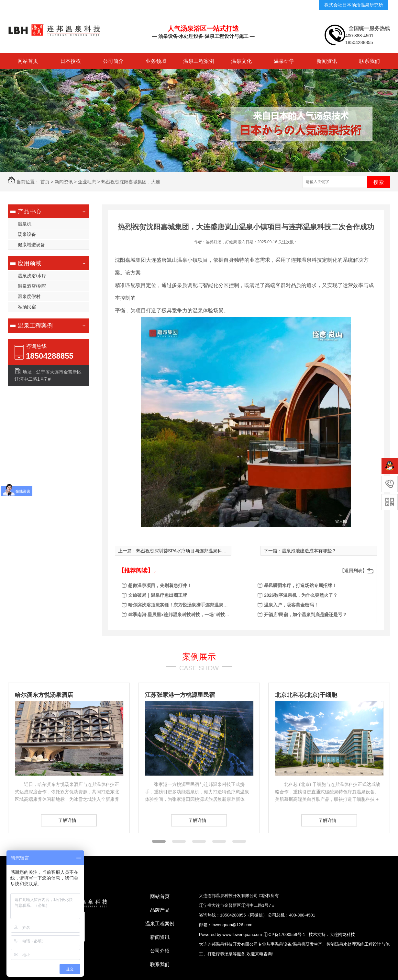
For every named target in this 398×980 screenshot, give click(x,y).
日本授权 (71, 61)
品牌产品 (160, 910)
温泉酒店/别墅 (32, 286)
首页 (45, 182)
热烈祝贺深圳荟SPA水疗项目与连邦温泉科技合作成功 (190, 551)
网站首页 (28, 61)
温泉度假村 (29, 296)
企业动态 (87, 182)
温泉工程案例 (199, 61)
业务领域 (156, 61)
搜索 (379, 182)
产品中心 (29, 212)
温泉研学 (284, 61)
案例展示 (199, 657)
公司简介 (113, 61)
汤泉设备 (27, 234)
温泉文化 (241, 61)
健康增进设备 (31, 245)
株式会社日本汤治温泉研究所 (354, 5)
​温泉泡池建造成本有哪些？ (309, 551)
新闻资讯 (327, 61)
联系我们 (370, 61)
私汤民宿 (27, 307)
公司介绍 (160, 951)
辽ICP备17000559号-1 (284, 934)
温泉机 (25, 224)
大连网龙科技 (342, 934)
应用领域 (29, 263)
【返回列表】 (353, 571)
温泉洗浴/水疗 (32, 276)
